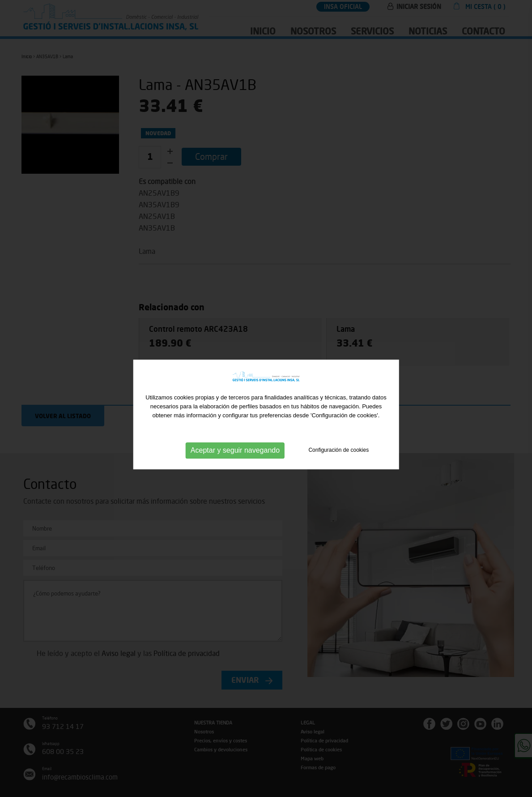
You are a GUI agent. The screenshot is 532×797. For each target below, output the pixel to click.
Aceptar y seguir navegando (235, 463)
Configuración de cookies (338, 463)
